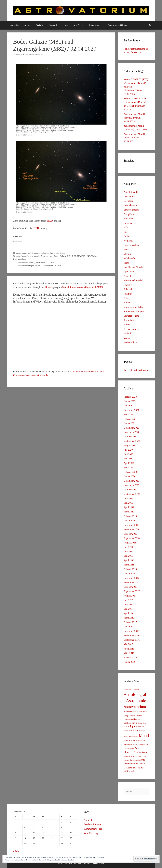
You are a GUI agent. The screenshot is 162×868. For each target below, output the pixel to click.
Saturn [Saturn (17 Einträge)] (144, 752)
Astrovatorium (47, 256)
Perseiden (128, 276)
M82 (74, 256)
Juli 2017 (128, 600)
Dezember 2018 (131, 525)
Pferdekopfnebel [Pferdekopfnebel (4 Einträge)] (129, 748)
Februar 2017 (130, 622)
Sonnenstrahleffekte (133, 307)
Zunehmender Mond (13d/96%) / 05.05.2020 (35, 262)
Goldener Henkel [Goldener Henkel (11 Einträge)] (131, 723)
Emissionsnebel (131, 210)
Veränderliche (130, 342)
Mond (127, 263)
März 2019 (129, 512)
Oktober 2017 (130, 587)
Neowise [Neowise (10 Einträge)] (142, 741)
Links (65, 25)
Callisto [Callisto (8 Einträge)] (144, 712)
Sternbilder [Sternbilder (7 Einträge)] (134, 760)
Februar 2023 (130, 397)
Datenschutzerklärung (117, 25)
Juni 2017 (128, 605)
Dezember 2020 (131, 428)
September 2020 (132, 441)
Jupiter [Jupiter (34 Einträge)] (133, 726)
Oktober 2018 (130, 534)
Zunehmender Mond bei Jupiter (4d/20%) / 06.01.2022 (135, 138)
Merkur (127, 254)
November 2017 (132, 582)
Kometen (128, 241)
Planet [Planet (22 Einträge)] (137, 748)
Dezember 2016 (131, 631)
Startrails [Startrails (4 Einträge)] (126, 760)
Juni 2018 (128, 552)
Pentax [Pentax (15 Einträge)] (145, 744)
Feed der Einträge (93, 824)
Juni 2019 (128, 498)
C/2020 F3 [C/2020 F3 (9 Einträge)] (136, 712)
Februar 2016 (130, 658)
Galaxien (45, 253)
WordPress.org (91, 833)
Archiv (27, 25)
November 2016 (132, 635)
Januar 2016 (130, 662)
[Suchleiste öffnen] (150, 25)
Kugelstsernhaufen (133, 245)
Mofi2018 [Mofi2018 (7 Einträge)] (127, 736)
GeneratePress (98, 863)
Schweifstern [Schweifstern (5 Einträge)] (128, 756)
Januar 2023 (130, 401)
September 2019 (132, 494)
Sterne (62, 253)
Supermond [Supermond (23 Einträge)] (134, 764)
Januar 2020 (130, 476)
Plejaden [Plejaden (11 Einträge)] (137, 752)
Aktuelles (14, 25)
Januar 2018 (130, 574)
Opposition (129, 272)
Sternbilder (54, 253)
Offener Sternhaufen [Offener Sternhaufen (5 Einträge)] (130, 745)
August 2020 (130, 445)
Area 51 (80, 25)
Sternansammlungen (134, 311)
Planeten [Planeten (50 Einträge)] (128, 752)
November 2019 (132, 485)
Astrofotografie (23, 253)
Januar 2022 (130, 406)
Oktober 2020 (130, 437)
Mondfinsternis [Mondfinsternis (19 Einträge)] (131, 741)
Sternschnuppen (131, 329)
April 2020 (129, 463)
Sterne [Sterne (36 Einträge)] (142, 760)
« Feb (16, 851)
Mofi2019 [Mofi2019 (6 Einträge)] (135, 736)
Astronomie (35, 253)
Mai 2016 (128, 644)
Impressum (97, 25)
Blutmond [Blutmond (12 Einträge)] (128, 712)
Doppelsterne (130, 205)
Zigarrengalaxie (20, 259)
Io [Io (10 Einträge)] (128, 727)
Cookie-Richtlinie (68, 860)
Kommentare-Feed (93, 829)
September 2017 (132, 591)
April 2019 (129, 507)
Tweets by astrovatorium (136, 370)
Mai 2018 (128, 556)
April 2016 (129, 649)
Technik (40, 25)
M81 (69, 256)
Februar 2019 (130, 516)
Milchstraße (129, 258)
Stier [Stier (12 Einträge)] (126, 764)
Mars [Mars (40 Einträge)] (136, 730)
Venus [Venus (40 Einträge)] (140, 768)
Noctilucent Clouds (133, 267)
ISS (125, 232)
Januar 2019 (130, 520)
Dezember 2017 (131, 578)
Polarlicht (128, 289)
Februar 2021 (130, 419)
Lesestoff (53, 25)
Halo (126, 227)
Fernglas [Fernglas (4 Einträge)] (132, 716)
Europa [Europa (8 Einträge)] (126, 716)
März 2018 (129, 565)
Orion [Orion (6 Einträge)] (140, 745)
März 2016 (129, 653)
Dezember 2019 (131, 481)
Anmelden (89, 820)
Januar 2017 (130, 627)
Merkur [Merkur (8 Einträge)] (142, 731)
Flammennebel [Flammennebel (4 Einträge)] (128, 719)
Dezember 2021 (131, 410)
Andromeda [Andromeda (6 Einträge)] (136, 690)
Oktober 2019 (130, 490)
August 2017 (130, 596)
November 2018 (132, 529)
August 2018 (130, 543)
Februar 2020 (130, 472)
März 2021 (129, 414)
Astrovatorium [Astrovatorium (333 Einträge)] (135, 707)
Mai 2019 (128, 503)
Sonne (127, 303)
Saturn (127, 298)
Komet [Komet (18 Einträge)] (141, 727)
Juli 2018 (128, 547)
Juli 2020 (128, 450)
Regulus (128, 294)
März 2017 (129, 618)
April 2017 (129, 613)
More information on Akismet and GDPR (83, 287)
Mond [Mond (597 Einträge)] (144, 736)
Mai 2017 (128, 609)
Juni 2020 (128, 454)
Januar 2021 (130, 423)
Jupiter (127, 236)
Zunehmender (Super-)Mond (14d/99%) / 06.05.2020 (39, 266)
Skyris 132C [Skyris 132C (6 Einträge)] (137, 756)
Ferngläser (129, 214)
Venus (127, 338)
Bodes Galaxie (60, 256)
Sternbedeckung (132, 316)
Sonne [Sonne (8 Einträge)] (144, 756)
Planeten (128, 285)
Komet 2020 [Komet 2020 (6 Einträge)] (128, 731)
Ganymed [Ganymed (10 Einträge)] (137, 719)
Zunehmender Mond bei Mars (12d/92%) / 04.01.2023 (135, 118)
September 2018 (132, 538)
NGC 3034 (92, 256)
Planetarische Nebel (133, 280)
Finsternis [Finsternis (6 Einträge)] (139, 716)
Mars (126, 250)
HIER (50, 221)
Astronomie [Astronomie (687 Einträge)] (136, 701)
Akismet (49, 287)
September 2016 (132, 640)
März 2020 (129, 467)
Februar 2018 (130, 569)
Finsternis (128, 219)
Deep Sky (128, 201)
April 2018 (129, 560)
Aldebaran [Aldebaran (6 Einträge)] (127, 690)
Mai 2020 (128, 459)
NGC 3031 (82, 256)
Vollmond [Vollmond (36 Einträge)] (129, 772)
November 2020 (132, 432)
